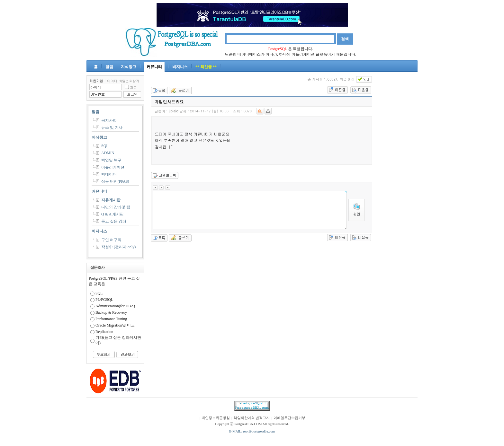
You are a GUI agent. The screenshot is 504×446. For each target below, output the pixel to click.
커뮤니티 (154, 67)
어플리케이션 (113, 167)
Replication (104, 332)
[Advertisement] (398, 171)
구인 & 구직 (111, 240)
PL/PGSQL (104, 300)
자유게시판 (111, 200)
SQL (105, 146)
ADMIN (108, 153)
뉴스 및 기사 (112, 127)
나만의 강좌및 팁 (116, 207)
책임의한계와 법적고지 (252, 418)
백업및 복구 (111, 160)
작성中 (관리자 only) (118, 247)
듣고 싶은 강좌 (114, 221)
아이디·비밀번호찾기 (123, 81)
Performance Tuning (111, 319)
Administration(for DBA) (115, 306)
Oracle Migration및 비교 (115, 325)
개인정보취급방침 (216, 418)
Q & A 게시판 (113, 214)
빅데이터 (109, 174)
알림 (109, 67)
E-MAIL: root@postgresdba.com (252, 431)
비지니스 (180, 67)
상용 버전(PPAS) (115, 181)
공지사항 (109, 120)
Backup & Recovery (111, 312)
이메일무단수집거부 (289, 418)
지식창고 (129, 67)
